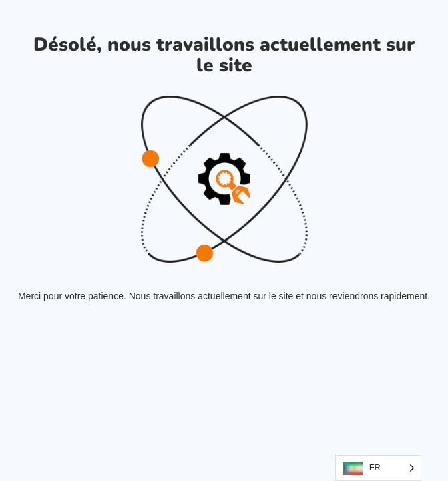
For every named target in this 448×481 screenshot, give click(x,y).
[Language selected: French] (378, 468)
